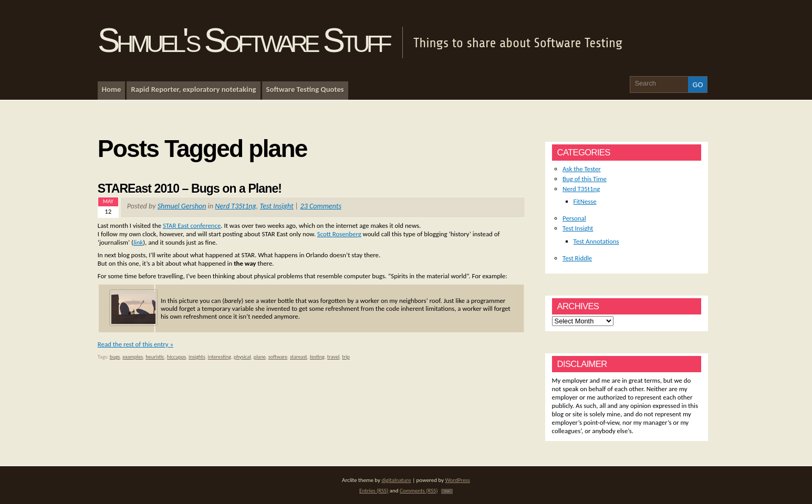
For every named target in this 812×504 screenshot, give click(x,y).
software (278, 357)
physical (242, 357)
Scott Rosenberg (339, 234)
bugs (115, 357)
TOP (447, 491)
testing (317, 357)
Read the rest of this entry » (136, 344)
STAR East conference (192, 225)
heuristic (155, 357)
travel (333, 357)
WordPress (457, 480)
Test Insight (277, 206)
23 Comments (321, 206)
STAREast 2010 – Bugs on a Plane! (190, 188)
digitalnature (396, 480)
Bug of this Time (585, 179)
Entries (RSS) (374, 491)
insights (197, 357)
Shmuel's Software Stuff (243, 40)
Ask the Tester (582, 169)
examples (133, 357)
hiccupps (176, 357)
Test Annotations (596, 241)
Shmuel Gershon (182, 206)
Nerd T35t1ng (236, 206)
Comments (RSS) (419, 491)
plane (260, 357)
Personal (574, 218)
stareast (299, 357)
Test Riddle (577, 258)
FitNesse (585, 201)
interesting (220, 357)
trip (346, 357)
